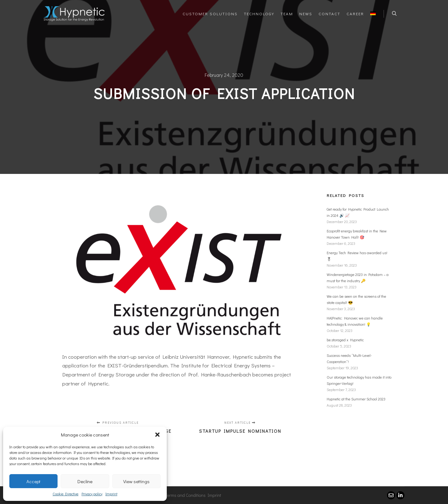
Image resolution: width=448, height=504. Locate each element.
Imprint (111, 494)
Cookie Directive (65, 494)
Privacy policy (92, 494)
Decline (85, 481)
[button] (157, 435)
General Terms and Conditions (178, 495)
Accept (33, 481)
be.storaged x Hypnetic (345, 340)
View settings (136, 481)
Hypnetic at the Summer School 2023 (356, 399)
